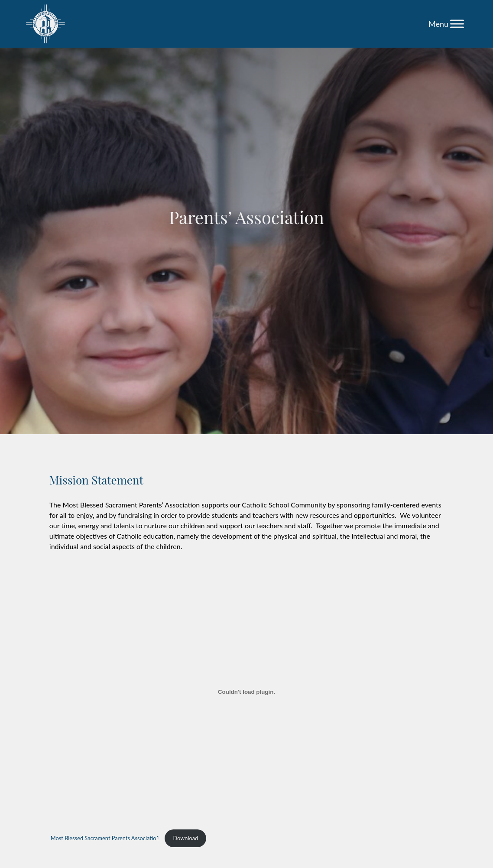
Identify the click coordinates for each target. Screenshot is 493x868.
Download (185, 838)
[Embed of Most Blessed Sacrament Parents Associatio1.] (246, 692)
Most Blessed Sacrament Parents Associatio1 (105, 838)
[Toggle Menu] (457, 24)
